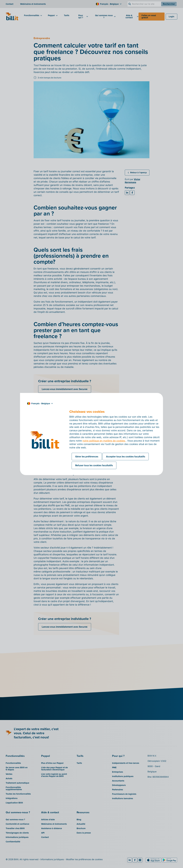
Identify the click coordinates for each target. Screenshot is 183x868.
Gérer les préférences (87, 457)
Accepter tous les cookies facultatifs (126, 457)
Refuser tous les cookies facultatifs (94, 465)
